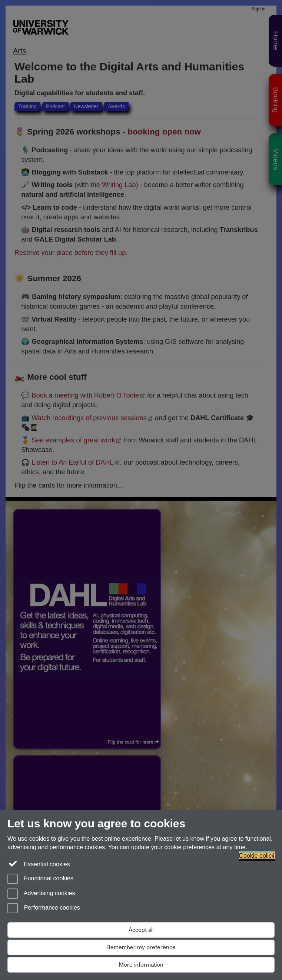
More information (141, 965)
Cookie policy (257, 856)
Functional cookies (40, 879)
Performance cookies (44, 908)
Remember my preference (141, 947)
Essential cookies (39, 864)
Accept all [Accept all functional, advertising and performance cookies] (141, 930)
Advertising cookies (41, 894)
